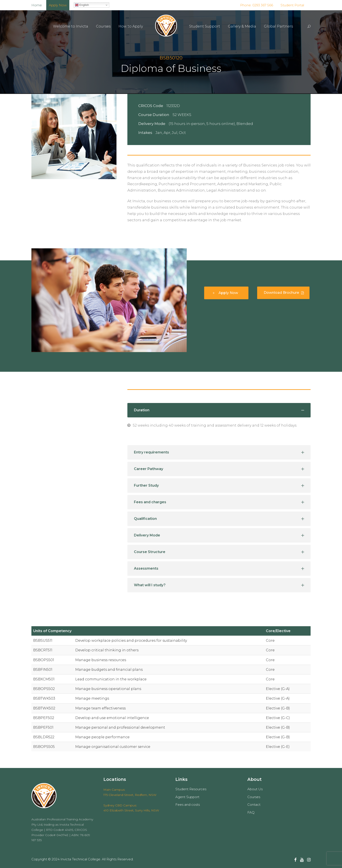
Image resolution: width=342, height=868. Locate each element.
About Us (255, 789)
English (82, 5)
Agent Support (187, 797)
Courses (103, 26)
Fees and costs (188, 805)
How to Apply (131, 26)
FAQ (251, 812)
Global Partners (278, 26)
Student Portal (292, 5)
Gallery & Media (242, 26)
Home (37, 5)
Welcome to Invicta (71, 26)
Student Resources (191, 789)
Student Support (205, 26)
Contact (254, 805)
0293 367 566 (262, 5)
